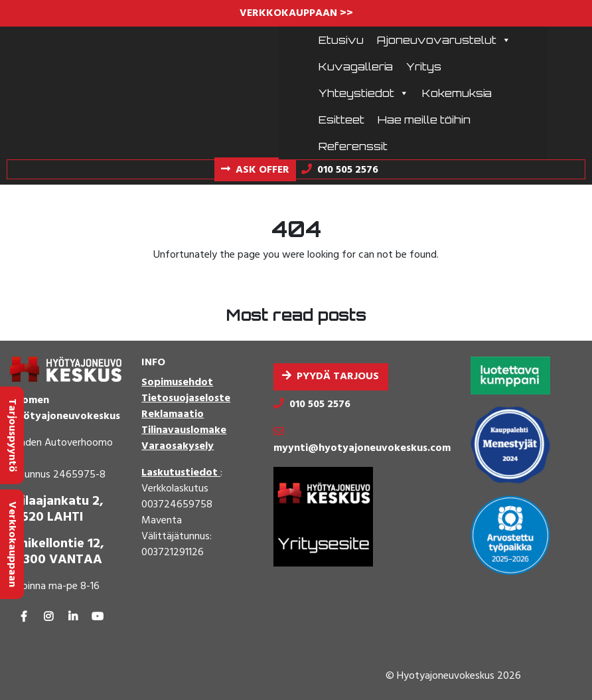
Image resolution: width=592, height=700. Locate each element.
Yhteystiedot (364, 93)
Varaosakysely (178, 446)
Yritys (424, 66)
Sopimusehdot (177, 383)
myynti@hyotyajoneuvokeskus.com (362, 448)
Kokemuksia (457, 93)
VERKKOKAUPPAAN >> (296, 13)
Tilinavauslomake (184, 430)
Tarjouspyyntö (12, 435)
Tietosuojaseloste (186, 398)
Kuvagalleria (356, 66)
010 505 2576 (320, 404)
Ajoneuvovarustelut (444, 40)
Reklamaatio (173, 414)
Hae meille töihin (424, 120)
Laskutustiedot (181, 473)
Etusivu (341, 40)
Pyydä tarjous (338, 377)
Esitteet (341, 120)
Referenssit (353, 146)
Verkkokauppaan (12, 544)
